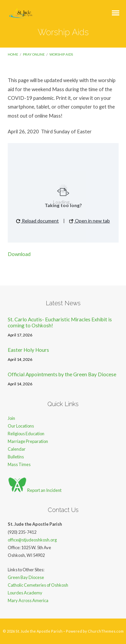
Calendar (17, 449)
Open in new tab (90, 221)
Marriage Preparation (28, 441)
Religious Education (26, 434)
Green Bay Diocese (26, 577)
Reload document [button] (37, 221)
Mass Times (19, 464)
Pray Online (34, 54)
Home (13, 54)
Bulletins (16, 457)
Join (11, 418)
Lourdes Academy (25, 593)
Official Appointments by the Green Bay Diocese (62, 374)
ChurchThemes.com (106, 631)
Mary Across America (28, 600)
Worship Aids (61, 54)
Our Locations (21, 426)
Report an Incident (35, 490)
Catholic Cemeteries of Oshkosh (38, 585)
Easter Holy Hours (28, 350)
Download (19, 254)
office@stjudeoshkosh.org (32, 540)
